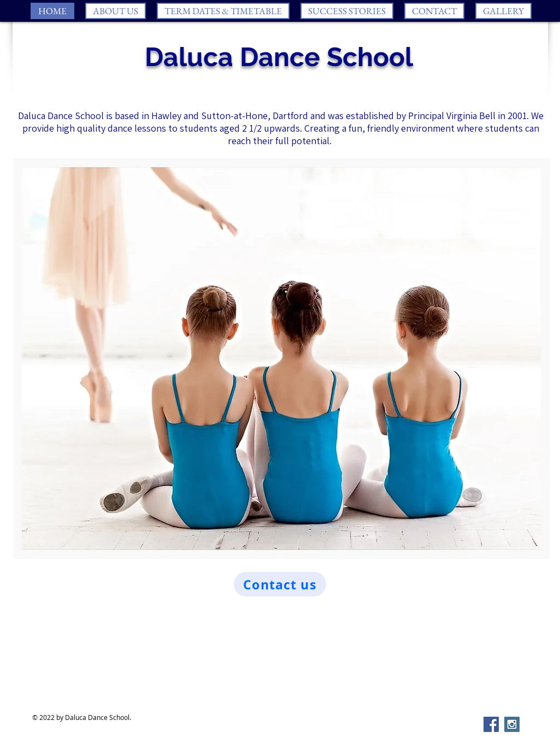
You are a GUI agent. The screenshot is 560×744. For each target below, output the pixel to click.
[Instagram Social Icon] (512, 724)
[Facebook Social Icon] (491, 724)
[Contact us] (280, 584)
